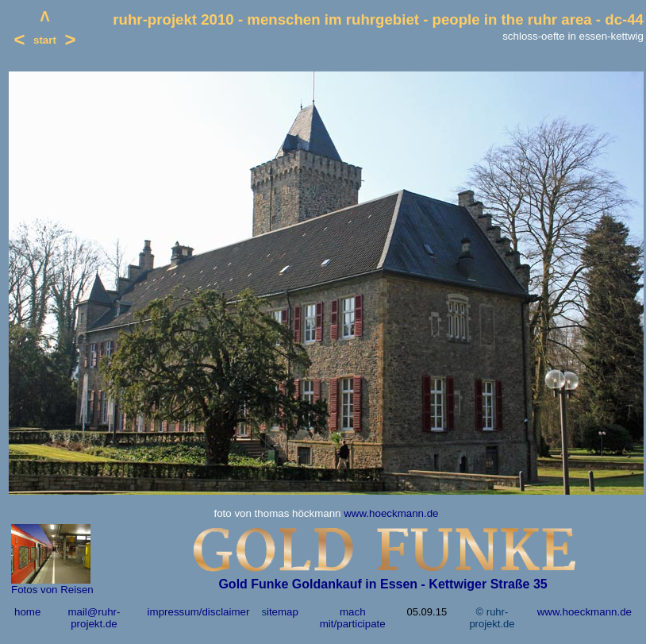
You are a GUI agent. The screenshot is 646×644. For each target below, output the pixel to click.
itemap (283, 612)
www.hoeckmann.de (391, 513)
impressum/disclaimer (199, 612)
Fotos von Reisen (52, 590)
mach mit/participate (353, 618)
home (27, 612)
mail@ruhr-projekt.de (94, 618)
